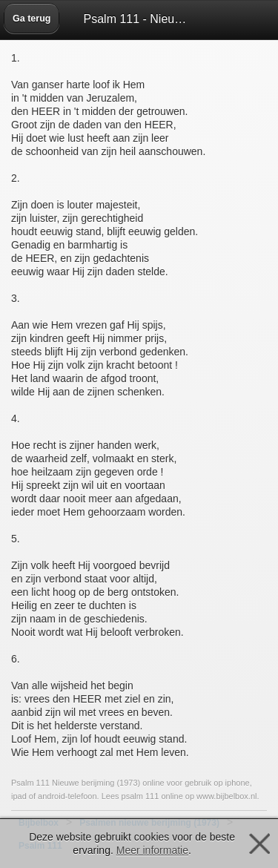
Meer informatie (152, 850)
